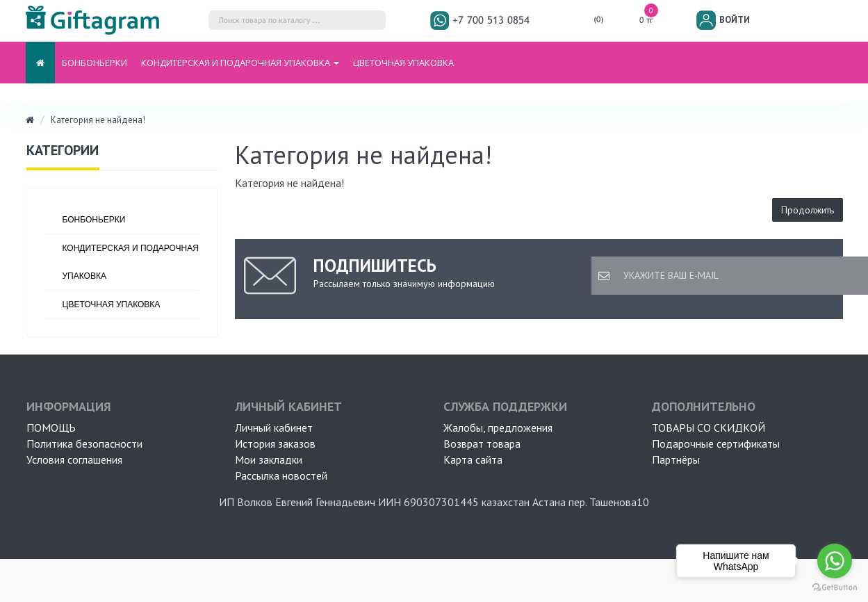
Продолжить (808, 210)
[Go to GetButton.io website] (835, 588)
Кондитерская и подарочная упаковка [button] (240, 63)
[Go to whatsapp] (835, 561)
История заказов (275, 444)
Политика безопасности (84, 444)
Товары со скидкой (709, 428)
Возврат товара (482, 444)
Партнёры (676, 459)
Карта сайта (473, 459)
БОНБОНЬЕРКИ (95, 63)
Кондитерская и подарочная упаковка (131, 262)
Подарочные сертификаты (716, 444)
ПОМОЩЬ (51, 428)
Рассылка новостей (281, 475)
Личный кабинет (274, 428)
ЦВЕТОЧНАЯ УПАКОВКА (403, 63)
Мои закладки (269, 459)
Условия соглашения (74, 459)
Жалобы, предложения (498, 428)
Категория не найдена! (98, 120)
